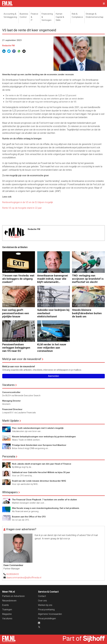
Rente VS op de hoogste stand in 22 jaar (22, 208)
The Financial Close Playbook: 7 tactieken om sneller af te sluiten (44, 500)
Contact (42, 596)
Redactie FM (8, 46)
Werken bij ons (45, 605)
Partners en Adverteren (13, 596)
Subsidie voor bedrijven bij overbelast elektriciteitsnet (53, 313)
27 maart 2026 (44, 340)
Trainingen (7, 610)
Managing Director (11, 401)
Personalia (9, 456)
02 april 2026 (44, 271)
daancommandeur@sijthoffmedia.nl (24, 578)
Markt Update (11, 421)
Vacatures (8, 385)
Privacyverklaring (46, 610)
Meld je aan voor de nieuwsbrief (22, 359)
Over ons (42, 601)
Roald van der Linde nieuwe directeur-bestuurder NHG (39, 481)
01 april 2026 (44, 305)
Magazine (7, 614)
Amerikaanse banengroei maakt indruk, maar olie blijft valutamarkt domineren (53, 279)
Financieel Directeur (12, 409)
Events (6, 605)
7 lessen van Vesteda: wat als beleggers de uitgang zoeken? (18, 279)
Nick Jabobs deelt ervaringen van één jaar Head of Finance (42, 464)
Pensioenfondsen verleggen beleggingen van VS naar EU (16, 348)
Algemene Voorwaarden (50, 614)
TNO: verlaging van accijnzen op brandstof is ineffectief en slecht (88, 279)
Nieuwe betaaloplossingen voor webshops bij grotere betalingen (44, 437)
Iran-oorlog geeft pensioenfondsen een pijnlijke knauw (16, 313)
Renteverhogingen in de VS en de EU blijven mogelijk (28, 202)
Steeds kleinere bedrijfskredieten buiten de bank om (87, 313)
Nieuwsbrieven (9, 601)
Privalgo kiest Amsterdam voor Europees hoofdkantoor (39, 445)
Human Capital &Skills (60, 17)
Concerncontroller (11, 392)
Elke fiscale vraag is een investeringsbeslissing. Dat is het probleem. (46, 508)
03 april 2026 (9, 271)
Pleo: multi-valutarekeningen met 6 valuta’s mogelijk (38, 428)
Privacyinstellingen (47, 618)
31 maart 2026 (79, 305)
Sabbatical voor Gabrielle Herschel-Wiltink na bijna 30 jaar (41, 472)
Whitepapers (10, 492)
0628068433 (13, 574)
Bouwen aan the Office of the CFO (29, 517)
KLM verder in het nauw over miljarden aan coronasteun (52, 348)
